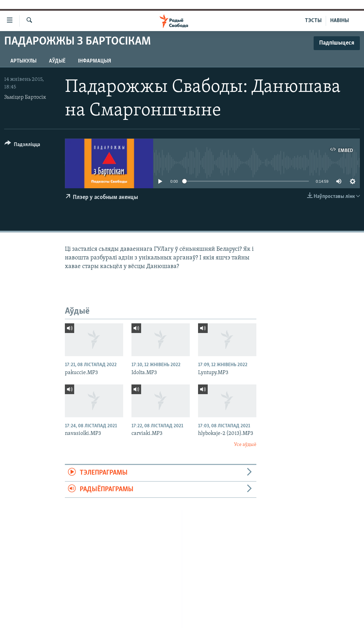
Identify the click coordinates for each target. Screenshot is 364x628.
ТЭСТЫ (313, 21)
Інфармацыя (95, 61)
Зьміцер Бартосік (25, 97)
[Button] (22, 146)
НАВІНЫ (340, 21)
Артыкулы (23, 61)
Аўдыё (57, 61)
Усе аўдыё (245, 445)
